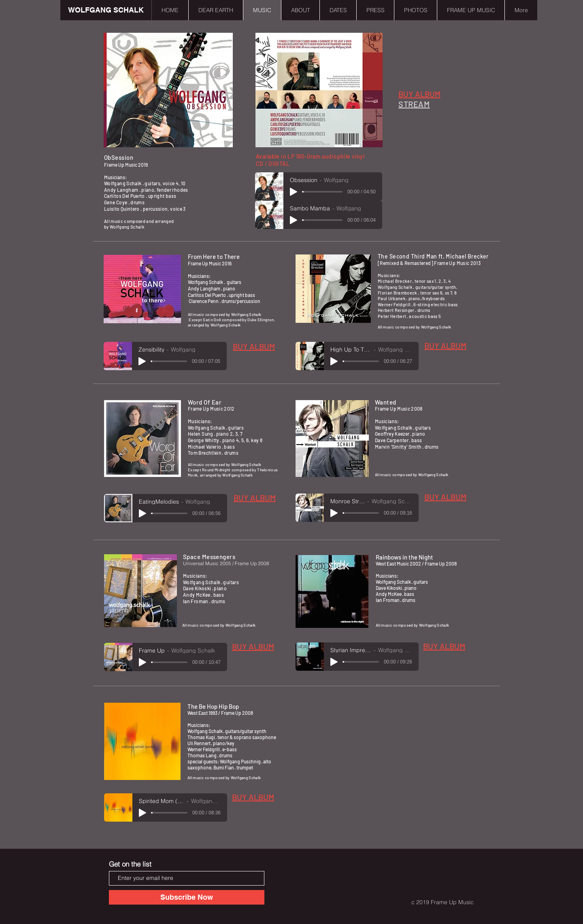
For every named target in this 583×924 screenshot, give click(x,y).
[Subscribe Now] (187, 897)
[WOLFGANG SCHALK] (106, 10)
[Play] (294, 192)
